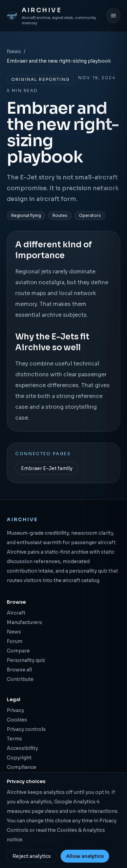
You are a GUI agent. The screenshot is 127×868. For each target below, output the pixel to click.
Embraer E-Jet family (47, 468)
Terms (14, 739)
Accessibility (22, 748)
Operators (90, 215)
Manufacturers (24, 622)
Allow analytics (85, 856)
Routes (60, 215)
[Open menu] (113, 16)
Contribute (20, 679)
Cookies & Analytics (81, 830)
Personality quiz (26, 660)
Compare (18, 651)
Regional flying (26, 215)
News (14, 51)
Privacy (15, 710)
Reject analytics (32, 856)
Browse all (19, 670)
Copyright (19, 758)
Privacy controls (26, 729)
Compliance (22, 767)
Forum (15, 641)
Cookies (17, 720)
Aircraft (16, 613)
